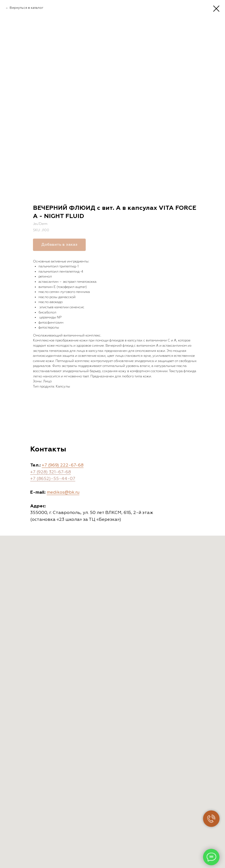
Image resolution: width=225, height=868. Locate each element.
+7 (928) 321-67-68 (51, 472)
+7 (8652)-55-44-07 (53, 479)
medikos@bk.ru (63, 493)
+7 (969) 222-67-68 (63, 465)
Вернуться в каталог (27, 8)
